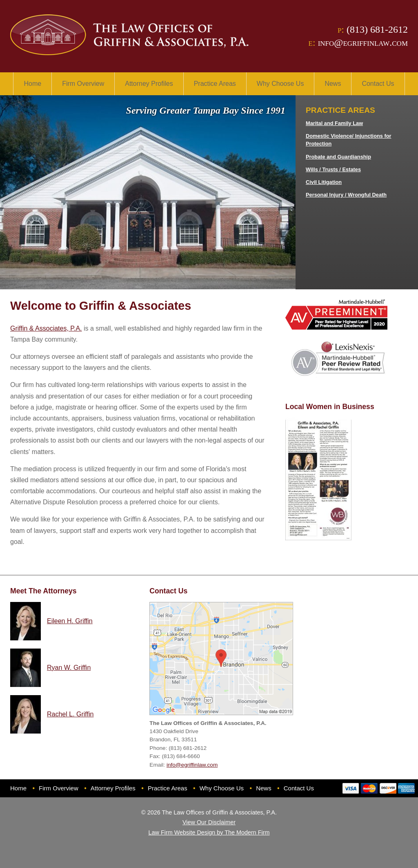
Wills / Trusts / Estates (333, 169)
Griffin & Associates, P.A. (46, 328)
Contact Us (378, 84)
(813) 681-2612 (377, 29)
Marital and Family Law (334, 123)
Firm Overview (83, 84)
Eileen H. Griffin (70, 621)
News (333, 84)
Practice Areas (215, 84)
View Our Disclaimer (209, 822)
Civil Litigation (324, 182)
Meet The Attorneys (43, 591)
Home (32, 84)
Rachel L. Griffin (70, 714)
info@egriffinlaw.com (363, 43)
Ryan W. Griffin (69, 668)
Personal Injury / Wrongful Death (346, 195)
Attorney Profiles (149, 84)
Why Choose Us (280, 84)
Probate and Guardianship (338, 157)
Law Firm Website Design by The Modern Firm (209, 832)
